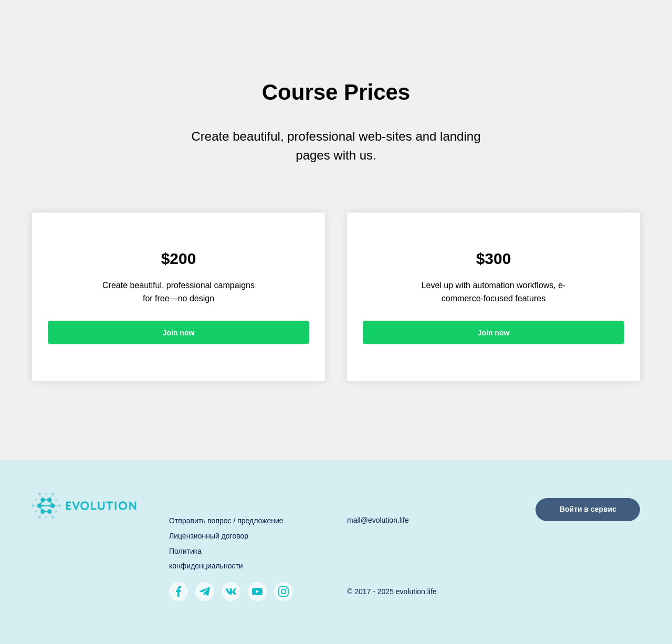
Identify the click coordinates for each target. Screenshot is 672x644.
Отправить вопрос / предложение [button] (226, 521)
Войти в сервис (588, 509)
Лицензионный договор (209, 536)
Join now (179, 333)
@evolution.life (385, 520)
